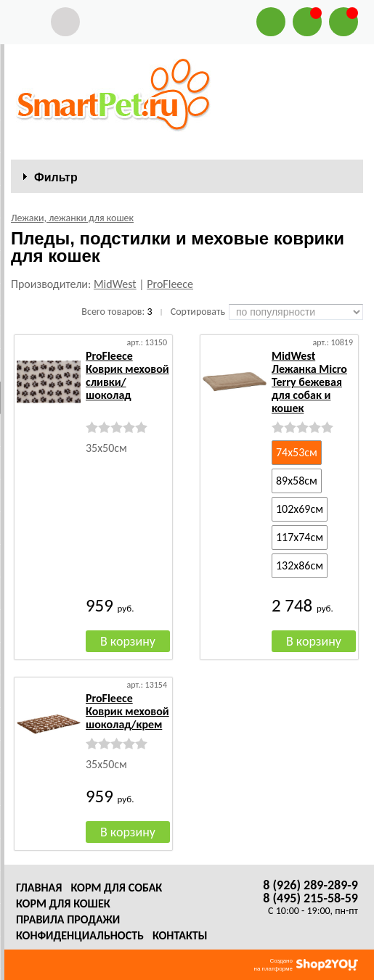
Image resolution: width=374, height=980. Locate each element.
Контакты (180, 935)
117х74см (300, 537)
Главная (39, 888)
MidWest (115, 284)
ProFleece (170, 284)
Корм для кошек (63, 903)
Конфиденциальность (80, 935)
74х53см (297, 452)
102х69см (300, 509)
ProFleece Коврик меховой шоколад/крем (127, 711)
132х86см (300, 565)
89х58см (297, 481)
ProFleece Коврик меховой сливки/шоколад (127, 375)
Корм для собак (116, 888)
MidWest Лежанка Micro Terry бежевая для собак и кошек (309, 382)
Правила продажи (68, 919)
